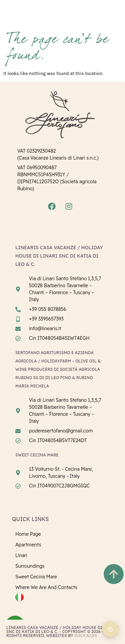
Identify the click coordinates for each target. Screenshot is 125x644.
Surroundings (30, 566)
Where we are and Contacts (46, 587)
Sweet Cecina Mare (36, 577)
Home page (28, 534)
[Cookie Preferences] (110, 629)
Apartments (28, 545)
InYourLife (86, 636)
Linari (21, 555)
